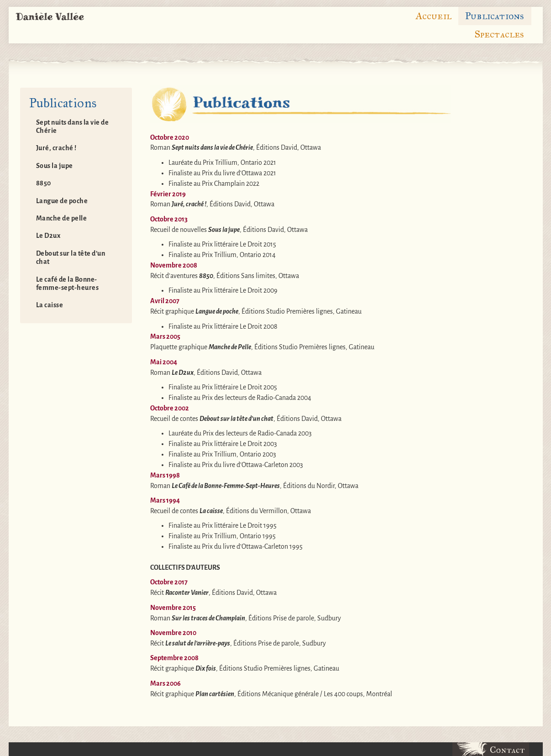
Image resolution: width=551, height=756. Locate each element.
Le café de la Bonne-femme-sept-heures (68, 283)
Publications (495, 16)
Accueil (433, 16)
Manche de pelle (62, 218)
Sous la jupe (55, 166)
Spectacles (499, 34)
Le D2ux (48, 236)
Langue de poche (62, 201)
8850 (44, 183)
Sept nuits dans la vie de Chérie (73, 126)
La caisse (50, 305)
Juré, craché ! (56, 148)
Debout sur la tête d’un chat (71, 257)
